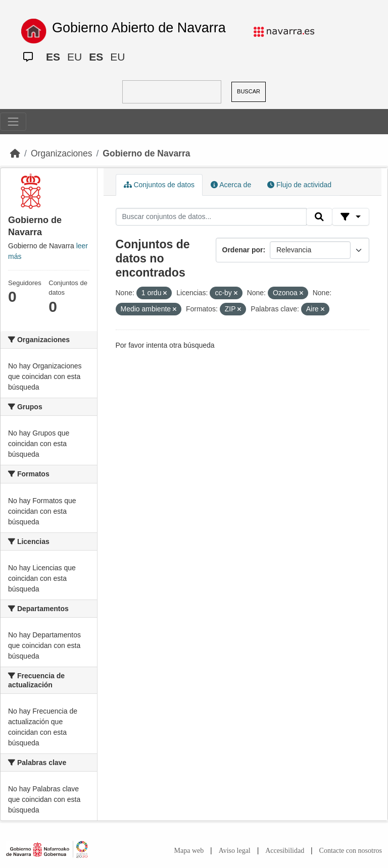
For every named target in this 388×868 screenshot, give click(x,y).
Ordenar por (243, 250)
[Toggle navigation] (13, 122)
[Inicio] (15, 153)
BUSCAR (249, 91)
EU (75, 57)
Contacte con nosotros (351, 851)
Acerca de (231, 185)
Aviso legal (235, 851)
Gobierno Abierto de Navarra (139, 28)
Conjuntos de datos (159, 185)
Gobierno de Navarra (146, 153)
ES (53, 57)
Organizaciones (62, 153)
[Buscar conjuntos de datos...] (211, 217)
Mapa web (189, 851)
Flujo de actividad (299, 185)
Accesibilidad (285, 851)
